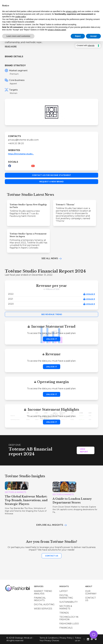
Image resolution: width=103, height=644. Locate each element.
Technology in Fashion (69, 618)
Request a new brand (51, 182)
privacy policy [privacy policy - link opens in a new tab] (71, 11)
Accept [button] (93, 36)
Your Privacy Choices (49, 641)
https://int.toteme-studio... (21, 154)
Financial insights (40, 599)
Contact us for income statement (51, 175)
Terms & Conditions (49, 638)
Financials (66, 628)
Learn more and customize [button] (18, 36)
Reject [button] (78, 36)
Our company (91, 592)
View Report (84, 450)
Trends (64, 613)
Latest (64, 591)
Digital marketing (66, 597)
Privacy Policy (66, 638)
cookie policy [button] (20, 17)
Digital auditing (44, 604)
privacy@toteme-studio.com (23, 140)
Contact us (52, 556)
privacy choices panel (57, 30)
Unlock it (90, 294)
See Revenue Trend (52, 314)
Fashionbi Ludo (69, 624)
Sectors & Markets (66, 607)
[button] (94, 635)
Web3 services (43, 609)
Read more (11, 46)
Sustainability (68, 602)
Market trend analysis (43, 592)
